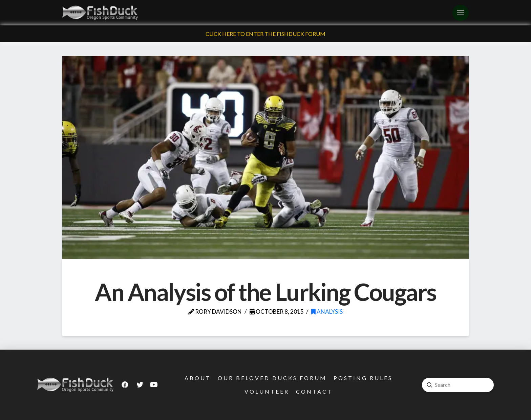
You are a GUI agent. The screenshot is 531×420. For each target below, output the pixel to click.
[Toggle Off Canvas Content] (461, 13)
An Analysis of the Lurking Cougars (265, 292)
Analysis (327, 312)
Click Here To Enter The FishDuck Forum (265, 34)
